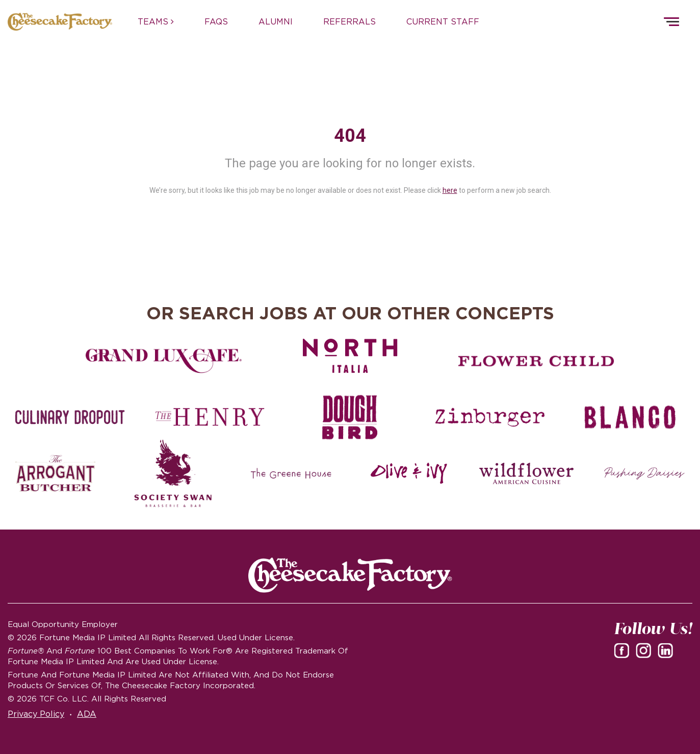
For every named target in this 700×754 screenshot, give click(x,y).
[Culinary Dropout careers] (70, 417)
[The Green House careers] (291, 473)
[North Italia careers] (350, 356)
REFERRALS (349, 21)
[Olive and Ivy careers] (409, 473)
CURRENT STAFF (443, 21)
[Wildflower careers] (527, 473)
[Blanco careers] (630, 417)
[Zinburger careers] (490, 417)
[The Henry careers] (210, 417)
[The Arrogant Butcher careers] (56, 473)
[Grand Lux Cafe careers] (164, 361)
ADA (87, 714)
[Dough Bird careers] (350, 417)
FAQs (216, 21)
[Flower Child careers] (536, 361)
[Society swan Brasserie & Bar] (173, 473)
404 (350, 136)
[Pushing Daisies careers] (644, 473)
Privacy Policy (36, 714)
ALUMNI (276, 21)
